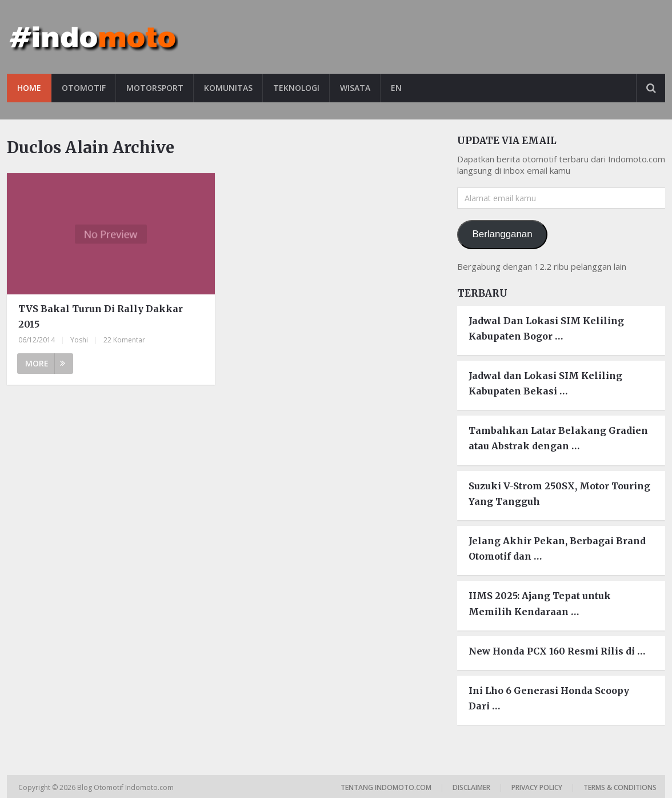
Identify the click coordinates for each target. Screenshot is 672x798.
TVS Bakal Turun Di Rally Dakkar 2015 (101, 316)
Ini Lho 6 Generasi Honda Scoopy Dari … (549, 698)
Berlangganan (503, 234)
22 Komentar (124, 340)
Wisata (355, 88)
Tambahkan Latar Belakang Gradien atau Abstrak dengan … (558, 438)
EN (396, 88)
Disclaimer (471, 787)
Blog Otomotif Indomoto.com (126, 787)
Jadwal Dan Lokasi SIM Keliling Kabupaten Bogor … (546, 328)
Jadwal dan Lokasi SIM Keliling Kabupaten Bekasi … (545, 383)
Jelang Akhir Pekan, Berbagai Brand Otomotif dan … (557, 548)
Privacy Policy (537, 787)
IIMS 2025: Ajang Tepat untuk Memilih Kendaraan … (540, 603)
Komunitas (228, 88)
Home (29, 88)
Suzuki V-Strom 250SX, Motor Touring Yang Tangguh (559, 494)
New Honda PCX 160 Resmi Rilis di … (557, 651)
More (45, 363)
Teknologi (296, 88)
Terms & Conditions (620, 787)
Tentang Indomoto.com (386, 787)
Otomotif (84, 88)
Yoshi (79, 340)
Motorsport (155, 88)
